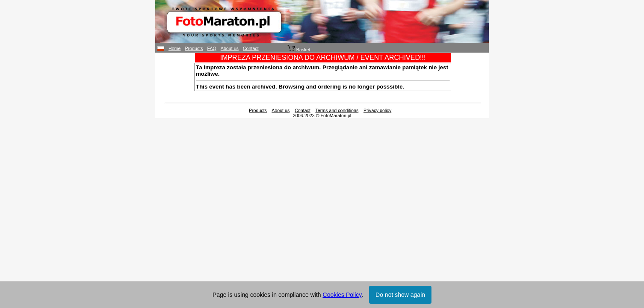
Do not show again (400, 295)
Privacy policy (377, 110)
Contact (251, 48)
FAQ (212, 48)
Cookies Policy (342, 295)
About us (230, 48)
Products (194, 48)
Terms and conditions (337, 110)
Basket (299, 50)
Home (174, 48)
